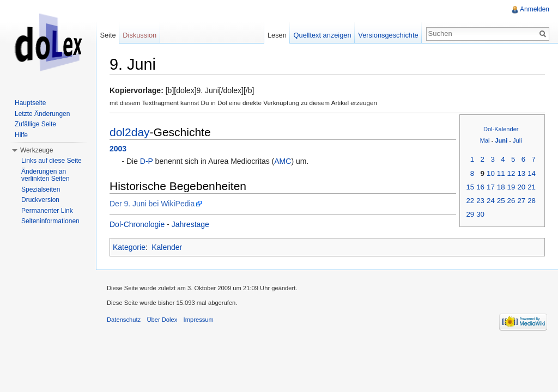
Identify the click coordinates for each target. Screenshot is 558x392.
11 (501, 173)
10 (491, 173)
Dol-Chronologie (137, 224)
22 (470, 201)
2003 (118, 149)
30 (480, 214)
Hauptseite (30, 103)
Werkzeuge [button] (37, 150)
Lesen (277, 35)
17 (491, 187)
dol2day (130, 132)
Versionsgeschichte (388, 35)
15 (470, 187)
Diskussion (139, 35)
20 (521, 187)
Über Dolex (162, 320)
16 (480, 187)
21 (532, 187)
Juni (501, 140)
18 (501, 187)
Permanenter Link (47, 211)
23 (480, 201)
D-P (147, 161)
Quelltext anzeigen (323, 35)
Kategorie (129, 247)
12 (511, 173)
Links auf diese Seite (51, 161)
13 (521, 173)
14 (532, 173)
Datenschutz (124, 320)
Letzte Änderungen (42, 114)
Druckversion (40, 200)
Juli (517, 140)
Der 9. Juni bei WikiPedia (152, 204)
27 (521, 201)
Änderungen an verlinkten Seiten (46, 175)
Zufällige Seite (35, 124)
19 (511, 187)
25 (501, 201)
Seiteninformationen (50, 221)
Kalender (167, 247)
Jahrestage (190, 224)
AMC (283, 161)
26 (511, 201)
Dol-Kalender (501, 129)
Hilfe (21, 135)
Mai (485, 140)
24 (491, 201)
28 (532, 201)
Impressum (199, 320)
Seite (108, 35)
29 (470, 214)
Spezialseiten (41, 189)
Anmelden (535, 9)
